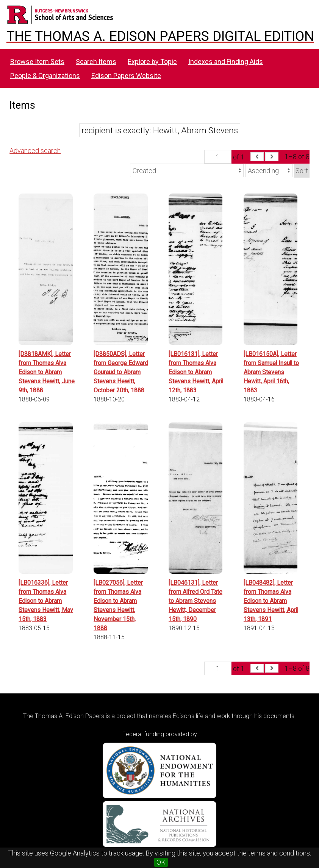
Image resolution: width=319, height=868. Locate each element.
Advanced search (35, 151)
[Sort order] (269, 170)
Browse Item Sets (37, 62)
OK (161, 862)
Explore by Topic (152, 62)
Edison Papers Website (126, 76)
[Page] (218, 157)
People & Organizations (45, 76)
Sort (302, 171)
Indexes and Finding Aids (226, 62)
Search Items (96, 62)
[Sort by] (187, 170)
